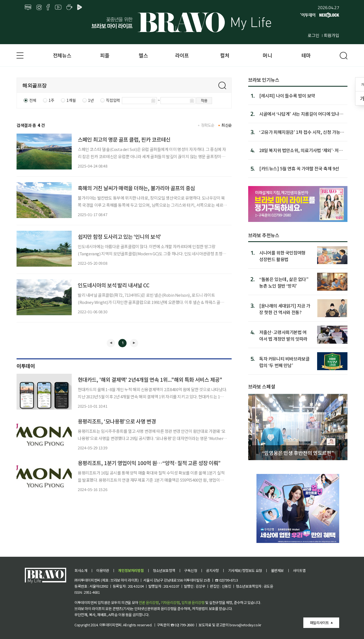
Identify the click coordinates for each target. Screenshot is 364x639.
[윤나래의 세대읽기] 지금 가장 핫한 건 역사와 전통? (285, 309)
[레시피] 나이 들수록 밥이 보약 (287, 96)
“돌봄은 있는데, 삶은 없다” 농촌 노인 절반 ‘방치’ (284, 282)
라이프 (182, 55)
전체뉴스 (62, 55)
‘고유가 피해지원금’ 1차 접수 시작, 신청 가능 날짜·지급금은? (300, 132)
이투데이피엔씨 (110, 625)
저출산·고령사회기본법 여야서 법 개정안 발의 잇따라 (283, 335)
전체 (33, 100)
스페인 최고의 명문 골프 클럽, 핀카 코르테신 (124, 139)
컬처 (225, 55)
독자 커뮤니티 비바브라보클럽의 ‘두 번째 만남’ (284, 362)
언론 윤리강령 (149, 602)
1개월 (71, 100)
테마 (306, 55)
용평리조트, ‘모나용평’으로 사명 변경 (117, 421)
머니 (267, 55)
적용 (204, 100)
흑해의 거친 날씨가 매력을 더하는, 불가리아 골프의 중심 (136, 188)
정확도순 (208, 125)
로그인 (314, 35)
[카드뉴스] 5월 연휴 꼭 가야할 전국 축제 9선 (299, 168)
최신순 (227, 125)
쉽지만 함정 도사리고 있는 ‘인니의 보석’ (119, 236)
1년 (91, 100)
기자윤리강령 (170, 602)
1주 (51, 100)
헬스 (143, 55)
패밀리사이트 (319, 623)
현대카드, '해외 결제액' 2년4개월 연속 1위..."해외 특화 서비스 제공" (150, 379)
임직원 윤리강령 (193, 602)
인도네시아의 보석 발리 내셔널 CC (114, 285)
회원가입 (331, 35)
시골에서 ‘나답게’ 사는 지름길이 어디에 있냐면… (299, 114)
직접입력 (113, 100)
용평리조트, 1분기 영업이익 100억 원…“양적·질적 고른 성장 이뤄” (149, 463)
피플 (105, 55)
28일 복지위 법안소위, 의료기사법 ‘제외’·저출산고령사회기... (301, 150)
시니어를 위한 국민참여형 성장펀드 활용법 (282, 256)
